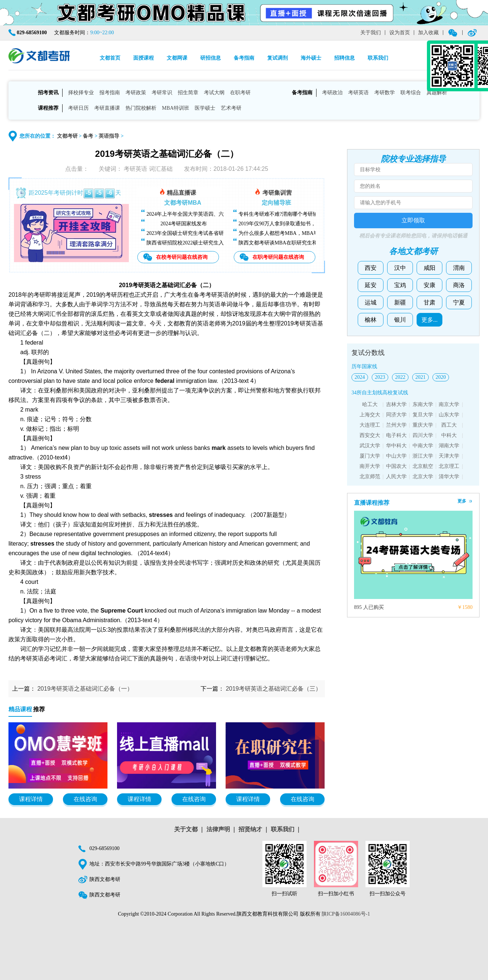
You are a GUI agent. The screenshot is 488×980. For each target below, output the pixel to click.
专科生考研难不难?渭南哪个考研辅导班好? (287, 214)
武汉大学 (370, 446)
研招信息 (211, 58)
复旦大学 (423, 415)
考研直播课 (107, 108)
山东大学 (449, 415)
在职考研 (240, 93)
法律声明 (218, 829)
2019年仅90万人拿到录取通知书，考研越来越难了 (295, 224)
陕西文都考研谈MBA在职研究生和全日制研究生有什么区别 (306, 243)
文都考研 (67, 136)
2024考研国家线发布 (184, 224)
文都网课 (177, 58)
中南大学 (423, 446)
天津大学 (449, 456)
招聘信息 (344, 58)
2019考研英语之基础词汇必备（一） (85, 689)
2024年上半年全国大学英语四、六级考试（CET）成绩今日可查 (218, 214)
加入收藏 (428, 33)
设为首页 (400, 33)
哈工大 (370, 404)
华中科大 (396, 446)
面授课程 (144, 58)
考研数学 (385, 93)
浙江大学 (423, 456)
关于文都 (186, 829)
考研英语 (358, 93)
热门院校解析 (141, 108)
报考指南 (110, 93)
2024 (360, 377)
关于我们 (371, 33)
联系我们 (378, 58)
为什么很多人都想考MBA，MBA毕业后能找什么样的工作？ (307, 233)
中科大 (449, 435)
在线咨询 (85, 799)
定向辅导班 (276, 203)
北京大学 (423, 477)
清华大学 (449, 477)
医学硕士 (205, 108)
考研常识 (162, 93)
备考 (88, 136)
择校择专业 (81, 93)
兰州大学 (396, 425)
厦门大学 (370, 456)
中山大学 (396, 456)
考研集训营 (273, 192)
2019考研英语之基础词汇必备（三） (273, 689)
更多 (462, 501)
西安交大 (370, 435)
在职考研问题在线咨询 (278, 257)
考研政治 (332, 93)
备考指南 (244, 58)
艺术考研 (231, 108)
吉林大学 (396, 404)
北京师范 (370, 477)
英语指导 (109, 136)
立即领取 (413, 220)
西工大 (449, 425)
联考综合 (411, 93)
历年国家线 (364, 366)
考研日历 (78, 108)
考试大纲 (214, 93)
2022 (400, 377)
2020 (441, 377)
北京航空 (423, 466)
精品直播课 (178, 192)
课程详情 (31, 799)
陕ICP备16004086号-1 (346, 914)
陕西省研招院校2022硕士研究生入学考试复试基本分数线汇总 (216, 243)
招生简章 (188, 93)
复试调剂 (277, 58)
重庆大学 (423, 425)
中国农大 (396, 466)
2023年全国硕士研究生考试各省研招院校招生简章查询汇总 (213, 233)
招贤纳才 (250, 829)
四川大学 (423, 435)
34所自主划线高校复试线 (380, 393)
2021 (421, 377)
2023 (380, 377)
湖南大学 (449, 446)
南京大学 (449, 404)
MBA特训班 (176, 108)
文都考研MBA (183, 203)
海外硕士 (311, 58)
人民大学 (396, 477)
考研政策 (136, 93)
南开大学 (370, 466)
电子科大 (396, 435)
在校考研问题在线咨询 (182, 257)
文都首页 (110, 58)
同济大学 (396, 415)
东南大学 (423, 404)
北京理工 (449, 466)
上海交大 (370, 415)
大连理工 (370, 425)
